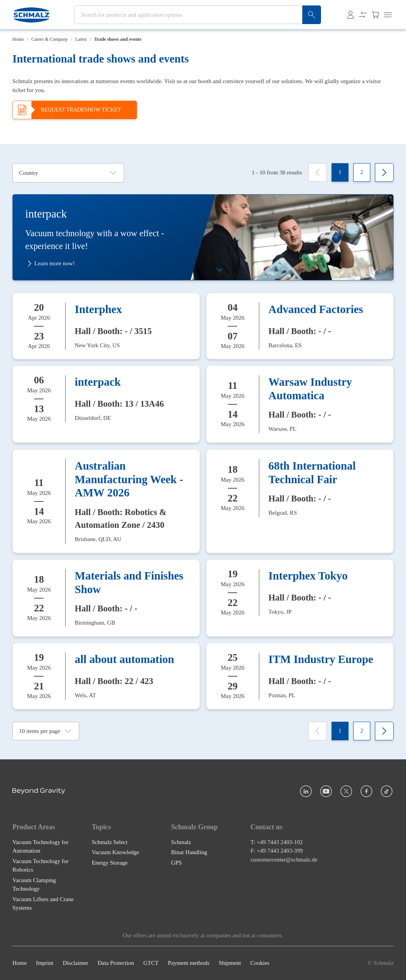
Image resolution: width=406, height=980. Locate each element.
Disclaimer (76, 963)
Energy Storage (110, 863)
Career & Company (50, 39)
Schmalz (181, 842)
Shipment (230, 963)
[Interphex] (106, 326)
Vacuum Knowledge (115, 853)
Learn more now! (50, 264)
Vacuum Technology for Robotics (40, 866)
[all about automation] (106, 676)
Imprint (45, 963)
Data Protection (116, 963)
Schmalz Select (109, 842)
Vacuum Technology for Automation (40, 847)
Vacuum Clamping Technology (34, 885)
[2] (362, 172)
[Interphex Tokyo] (300, 598)
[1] (340, 172)
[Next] (384, 172)
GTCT (151, 963)
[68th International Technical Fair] (300, 501)
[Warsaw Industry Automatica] (300, 404)
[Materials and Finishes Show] (106, 598)
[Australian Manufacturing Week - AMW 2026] (106, 501)
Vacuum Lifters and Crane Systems (43, 904)
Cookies (260, 963)
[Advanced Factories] (300, 326)
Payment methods (188, 963)
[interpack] (106, 404)
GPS (177, 863)
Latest (81, 39)
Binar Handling (189, 853)
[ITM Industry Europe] (300, 676)
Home (18, 39)
